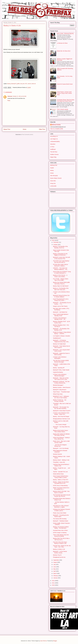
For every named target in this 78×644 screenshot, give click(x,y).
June (55, 567)
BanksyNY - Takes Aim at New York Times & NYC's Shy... (61, 379)
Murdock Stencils (57, 454)
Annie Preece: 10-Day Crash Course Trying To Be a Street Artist (64, 93)
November (56, 242)
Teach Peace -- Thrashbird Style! (61, 392)
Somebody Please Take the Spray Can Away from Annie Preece (66, 100)
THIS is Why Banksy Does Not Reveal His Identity (61, 535)
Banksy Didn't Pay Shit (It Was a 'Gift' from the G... (61, 539)
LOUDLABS (53, 186)
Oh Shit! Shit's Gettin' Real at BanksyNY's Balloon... (60, 265)
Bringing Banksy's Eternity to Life (61, 419)
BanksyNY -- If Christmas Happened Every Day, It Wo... (61, 341)
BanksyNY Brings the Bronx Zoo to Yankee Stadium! (61, 296)
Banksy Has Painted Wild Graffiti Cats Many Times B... (61, 283)
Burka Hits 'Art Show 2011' (64, 51)
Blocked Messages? (58, 385)
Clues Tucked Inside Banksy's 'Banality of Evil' (61, 315)
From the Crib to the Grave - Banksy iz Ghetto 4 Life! (60, 543)
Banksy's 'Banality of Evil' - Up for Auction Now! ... (62, 322)
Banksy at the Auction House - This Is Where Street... (61, 431)
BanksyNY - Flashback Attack (61, 521)
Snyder (52, 168)
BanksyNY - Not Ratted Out (60, 312)
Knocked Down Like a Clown (60, 530)
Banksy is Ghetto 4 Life (59, 549)
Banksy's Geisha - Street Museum (62, 387)
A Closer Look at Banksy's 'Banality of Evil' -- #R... (60, 319)
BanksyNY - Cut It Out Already (61, 448)
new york (22, 84)
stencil (29, 84)
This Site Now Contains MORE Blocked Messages (61, 361)
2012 (53, 581)
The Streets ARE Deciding (60, 519)
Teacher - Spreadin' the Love (60, 472)
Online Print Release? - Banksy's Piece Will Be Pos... (61, 438)
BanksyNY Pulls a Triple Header (61, 370)
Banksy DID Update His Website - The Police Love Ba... (62, 435)
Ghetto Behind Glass (58, 474)
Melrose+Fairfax (56, 125)
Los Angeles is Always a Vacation (62, 336)
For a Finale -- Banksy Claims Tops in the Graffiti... (61, 280)
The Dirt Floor (54, 152)
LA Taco (52, 147)
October (56, 245)
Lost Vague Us (54, 139)
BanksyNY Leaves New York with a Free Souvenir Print (62, 258)
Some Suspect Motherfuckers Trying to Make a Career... (61, 477)
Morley (52, 170)
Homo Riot (53, 181)
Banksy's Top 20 (57, 555)
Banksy (9, 84)
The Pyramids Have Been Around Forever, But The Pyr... (62, 496)
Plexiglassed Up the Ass (59, 557)
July (55, 564)
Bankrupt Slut (54, 165)
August (55, 562)
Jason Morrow (43, 641)
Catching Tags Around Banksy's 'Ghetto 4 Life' (61, 465)
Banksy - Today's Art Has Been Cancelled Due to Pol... (61, 483)
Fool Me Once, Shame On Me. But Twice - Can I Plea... (62, 546)
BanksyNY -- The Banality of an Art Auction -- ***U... (62, 303)
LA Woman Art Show (62, 43)
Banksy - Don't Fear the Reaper (61, 416)
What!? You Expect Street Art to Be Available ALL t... (61, 488)
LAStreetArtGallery (55, 141)
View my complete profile (57, 129)
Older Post (42, 129)
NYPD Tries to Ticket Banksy (60, 486)
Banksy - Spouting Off (59, 368)
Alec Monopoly (54, 176)
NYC (26, 84)
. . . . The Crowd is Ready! (60, 425)
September (56, 560)
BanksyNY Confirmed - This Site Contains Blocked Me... (61, 382)
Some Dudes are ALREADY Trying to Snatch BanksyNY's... (62, 272)
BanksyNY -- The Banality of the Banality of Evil (61, 329)
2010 (53, 585)
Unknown (10, 96)
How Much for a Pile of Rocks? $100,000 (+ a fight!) (61, 506)
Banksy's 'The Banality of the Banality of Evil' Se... (60, 247)
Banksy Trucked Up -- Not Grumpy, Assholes (60, 401)
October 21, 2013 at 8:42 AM (19, 96)
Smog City (53, 183)
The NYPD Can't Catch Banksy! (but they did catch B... (61, 262)
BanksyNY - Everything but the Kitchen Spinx (61, 516)
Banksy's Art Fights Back (59, 344)
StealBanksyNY (57, 338)
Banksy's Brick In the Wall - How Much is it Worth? (61, 492)
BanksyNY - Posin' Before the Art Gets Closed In (61, 347)
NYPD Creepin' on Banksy (60, 533)
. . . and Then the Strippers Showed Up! (60, 445)
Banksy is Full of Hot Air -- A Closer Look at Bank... (60, 276)
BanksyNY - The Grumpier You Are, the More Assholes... (61, 408)
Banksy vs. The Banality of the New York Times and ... (61, 289)
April (55, 571)
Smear (52, 173)
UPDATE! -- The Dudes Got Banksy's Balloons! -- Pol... (61, 269)
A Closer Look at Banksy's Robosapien (60, 358)
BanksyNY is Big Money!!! (60, 390)
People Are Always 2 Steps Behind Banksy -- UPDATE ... (62, 333)
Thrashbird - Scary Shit (59, 462)
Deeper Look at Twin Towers (60, 306)
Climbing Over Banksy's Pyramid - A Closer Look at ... (62, 510)
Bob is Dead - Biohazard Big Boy (65, 34)
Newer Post (7, 129)
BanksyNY (14, 84)
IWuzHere (53, 144)
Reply (9, 101)
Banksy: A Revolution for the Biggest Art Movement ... (60, 254)
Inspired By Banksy (58, 372)
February (56, 576)
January (56, 578)
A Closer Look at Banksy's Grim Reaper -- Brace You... (61, 414)
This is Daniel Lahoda (63, 109)
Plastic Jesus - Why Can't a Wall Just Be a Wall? (61, 442)
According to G (54, 136)
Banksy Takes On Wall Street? (61, 286)
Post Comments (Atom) (27, 135)
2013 (53, 240)
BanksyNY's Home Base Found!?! (62, 411)
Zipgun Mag (53, 157)
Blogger (55, 641)
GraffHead (53, 149)
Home (25, 129)
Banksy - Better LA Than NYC (61, 480)
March (55, 573)
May (55, 569)
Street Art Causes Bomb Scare (65, 84)
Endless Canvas (54, 154)
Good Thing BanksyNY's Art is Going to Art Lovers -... (61, 300)
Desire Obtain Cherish (56, 178)
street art (34, 84)
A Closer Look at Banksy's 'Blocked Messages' (60, 375)
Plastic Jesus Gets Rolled (60, 513)
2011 (53, 583)
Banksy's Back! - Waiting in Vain (61, 460)
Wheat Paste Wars (58, 394)
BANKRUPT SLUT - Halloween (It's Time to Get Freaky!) (61, 397)
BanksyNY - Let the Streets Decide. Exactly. (60, 552)
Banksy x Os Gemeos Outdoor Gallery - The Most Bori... (61, 528)
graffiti (18, 84)
